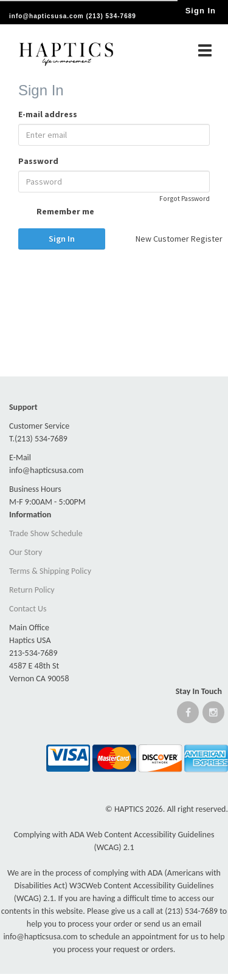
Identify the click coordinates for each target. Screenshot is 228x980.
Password (38, 161)
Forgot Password (185, 199)
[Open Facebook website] (188, 715)
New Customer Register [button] (173, 239)
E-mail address (48, 114)
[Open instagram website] (213, 715)
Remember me (56, 213)
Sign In (62, 239)
